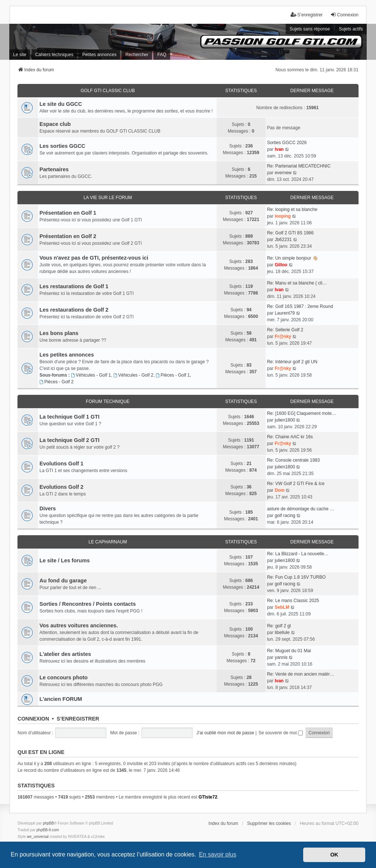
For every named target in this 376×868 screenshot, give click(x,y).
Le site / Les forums (64, 560)
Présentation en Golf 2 (68, 236)
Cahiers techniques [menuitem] (54, 55)
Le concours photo (64, 677)
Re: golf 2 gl (279, 626)
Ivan (279, 149)
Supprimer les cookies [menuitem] (269, 823)
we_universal (38, 837)
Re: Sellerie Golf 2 (285, 330)
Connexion (33, 719)
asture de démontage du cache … (301, 509)
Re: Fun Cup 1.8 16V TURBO (296, 577)
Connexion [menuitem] (344, 15)
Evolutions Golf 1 (61, 464)
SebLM (282, 607)
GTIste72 (208, 797)
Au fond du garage (63, 581)
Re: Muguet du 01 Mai (289, 651)
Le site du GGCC (61, 104)
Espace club (55, 124)
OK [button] (334, 855)
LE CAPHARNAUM (108, 542)
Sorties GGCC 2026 (287, 143)
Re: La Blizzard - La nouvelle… (298, 554)
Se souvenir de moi (281, 733)
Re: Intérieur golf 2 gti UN (292, 362)
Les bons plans (59, 333)
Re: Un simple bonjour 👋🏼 (293, 258)
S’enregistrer (78, 719)
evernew (283, 173)
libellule (282, 633)
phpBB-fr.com (48, 830)
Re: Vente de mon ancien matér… (301, 674)
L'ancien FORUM (61, 699)
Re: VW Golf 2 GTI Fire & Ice (296, 484)
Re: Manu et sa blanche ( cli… (297, 283)
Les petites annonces (67, 355)
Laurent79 (285, 313)
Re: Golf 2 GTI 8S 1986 (290, 233)
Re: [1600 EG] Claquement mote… (302, 413)
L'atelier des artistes (65, 654)
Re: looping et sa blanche (292, 209)
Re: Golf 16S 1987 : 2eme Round (300, 306)
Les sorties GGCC (62, 146)
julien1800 (285, 420)
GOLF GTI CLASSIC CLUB (108, 91)
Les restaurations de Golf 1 (74, 286)
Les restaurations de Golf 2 (74, 310)
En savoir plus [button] (218, 854)
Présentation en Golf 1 (68, 213)
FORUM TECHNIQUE (108, 402)
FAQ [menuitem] (162, 55)
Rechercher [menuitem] (137, 55)
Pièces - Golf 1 (173, 375)
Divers (48, 508)
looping (283, 216)
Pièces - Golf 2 (56, 382)
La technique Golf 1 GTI (69, 417)
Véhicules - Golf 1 (91, 375)
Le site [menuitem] (20, 55)
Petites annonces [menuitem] (99, 55)
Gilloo (281, 265)
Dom (280, 490)
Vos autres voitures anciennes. (79, 625)
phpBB (48, 823)
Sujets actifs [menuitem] (351, 29)
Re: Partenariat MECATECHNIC (299, 166)
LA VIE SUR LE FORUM (108, 198)
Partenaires (54, 169)
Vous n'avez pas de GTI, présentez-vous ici (94, 258)
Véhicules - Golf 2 (133, 375)
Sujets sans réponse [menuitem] (310, 29)
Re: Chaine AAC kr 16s (290, 437)
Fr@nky (283, 337)
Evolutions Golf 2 (61, 487)
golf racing (285, 516)
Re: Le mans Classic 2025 (293, 601)
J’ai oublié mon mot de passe (225, 733)
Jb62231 (283, 240)
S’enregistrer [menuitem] (307, 15)
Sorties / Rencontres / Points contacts (87, 604)
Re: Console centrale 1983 (294, 460)
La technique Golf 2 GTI (69, 440)
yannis (281, 657)
